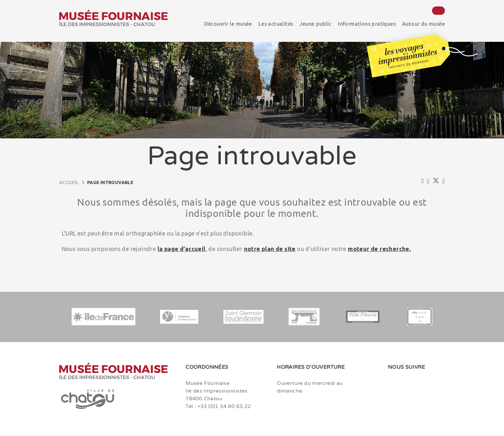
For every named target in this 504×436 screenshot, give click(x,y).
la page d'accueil (182, 249)
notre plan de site (270, 249)
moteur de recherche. (379, 249)
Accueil (69, 182)
